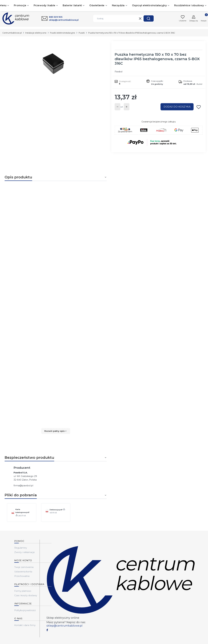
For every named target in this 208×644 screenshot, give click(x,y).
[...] (53, 64)
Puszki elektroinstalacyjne (63, 33)
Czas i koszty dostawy (26, 595)
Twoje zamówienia (24, 567)
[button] (149, 18)
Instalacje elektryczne (36, 33)
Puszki (82, 33)
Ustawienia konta (23, 572)
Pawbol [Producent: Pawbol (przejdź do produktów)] (119, 72)
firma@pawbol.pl (23, 485)
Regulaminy (21, 548)
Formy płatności (23, 591)
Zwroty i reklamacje (24, 552)
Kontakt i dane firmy (25, 625)
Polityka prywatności (25, 610)
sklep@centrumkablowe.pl (64, 626)
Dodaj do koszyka (177, 107)
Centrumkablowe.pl (12, 33)
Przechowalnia (22, 576)
